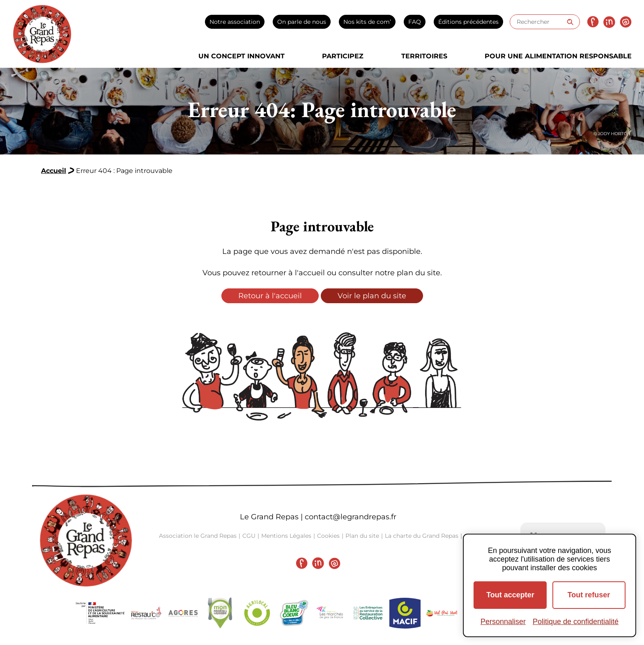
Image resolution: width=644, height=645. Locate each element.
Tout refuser (589, 595)
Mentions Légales (286, 536)
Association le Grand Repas (198, 536)
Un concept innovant (241, 56)
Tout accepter (510, 595)
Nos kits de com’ (367, 22)
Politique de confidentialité (576, 622)
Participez (343, 56)
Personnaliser (503, 622)
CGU (249, 536)
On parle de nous (302, 22)
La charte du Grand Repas (422, 536)
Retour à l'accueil (270, 296)
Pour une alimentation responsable (558, 56)
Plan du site (362, 536)
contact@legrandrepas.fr (351, 517)
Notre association (235, 22)
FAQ (415, 22)
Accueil (54, 171)
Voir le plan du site (372, 296)
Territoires (424, 56)
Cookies (328, 536)
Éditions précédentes (468, 22)
